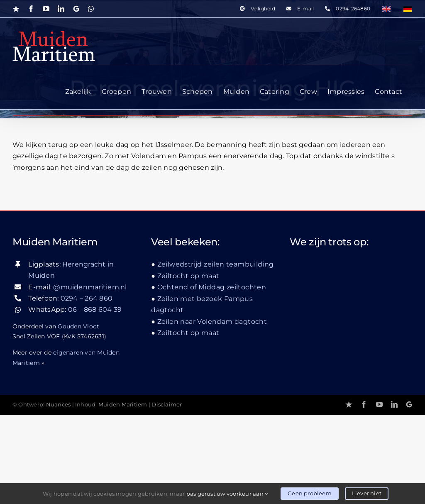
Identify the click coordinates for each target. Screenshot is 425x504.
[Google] (409, 404)
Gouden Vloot (78, 326)
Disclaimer (167, 405)
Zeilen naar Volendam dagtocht (212, 322)
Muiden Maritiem (123, 405)
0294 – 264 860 (87, 298)
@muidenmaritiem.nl (90, 287)
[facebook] (364, 404)
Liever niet (367, 493)
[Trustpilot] (349, 404)
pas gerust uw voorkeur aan (227, 494)
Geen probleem (310, 493)
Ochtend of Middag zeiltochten (212, 287)
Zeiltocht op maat (188, 276)
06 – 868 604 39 (95, 309)
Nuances (59, 405)
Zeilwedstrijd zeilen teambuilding (216, 264)
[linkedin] (394, 404)
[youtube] (379, 404)
